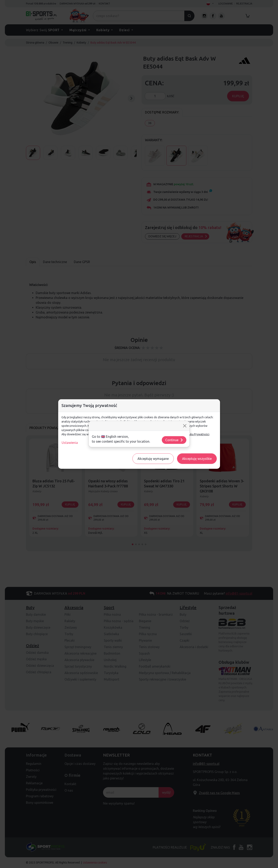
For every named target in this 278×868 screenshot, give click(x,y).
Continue (174, 440)
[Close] (185, 426)
